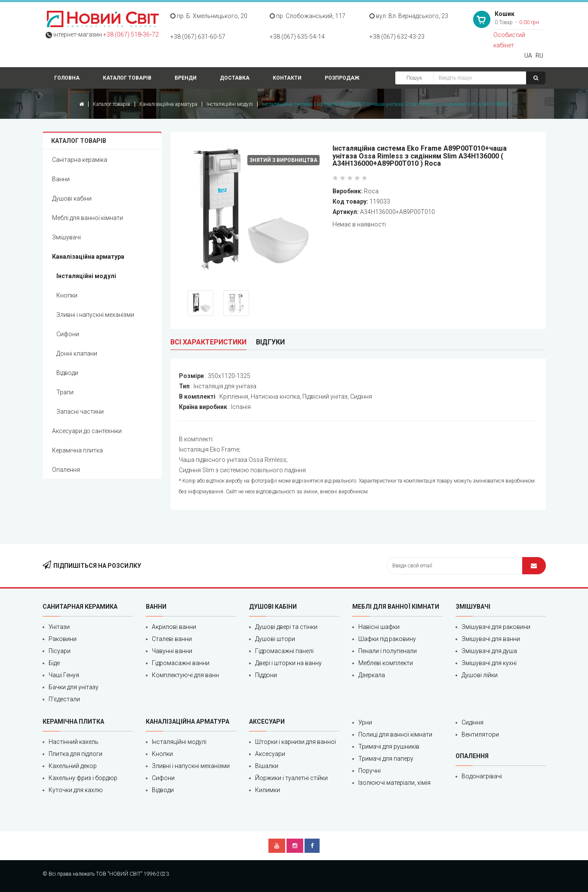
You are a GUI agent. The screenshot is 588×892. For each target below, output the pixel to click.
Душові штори (275, 639)
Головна (67, 78)
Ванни (61, 179)
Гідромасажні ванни (181, 663)
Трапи (65, 392)
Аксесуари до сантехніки (87, 431)
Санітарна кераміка (80, 160)
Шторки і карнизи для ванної (296, 742)
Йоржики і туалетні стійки (291, 778)
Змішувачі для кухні (489, 663)
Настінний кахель (74, 742)
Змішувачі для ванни (491, 639)
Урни (365, 722)
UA (528, 56)
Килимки (268, 790)
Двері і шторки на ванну (288, 663)
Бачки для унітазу (74, 687)
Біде (54, 663)
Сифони (68, 334)
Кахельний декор (73, 766)
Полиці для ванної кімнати (395, 734)
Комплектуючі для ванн (185, 675)
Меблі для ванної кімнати (88, 218)
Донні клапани (77, 353)
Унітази (59, 627)
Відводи (67, 373)
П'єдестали (64, 699)
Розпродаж (342, 78)
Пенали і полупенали (388, 651)
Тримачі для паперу (386, 759)
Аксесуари (270, 754)
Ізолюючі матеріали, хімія (394, 783)
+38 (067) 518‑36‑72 (131, 34)
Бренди (186, 78)
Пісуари (60, 651)
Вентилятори (480, 734)
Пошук (414, 78)
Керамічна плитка (77, 450)
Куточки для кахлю (76, 790)
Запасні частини (80, 412)
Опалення (66, 470)
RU (539, 56)
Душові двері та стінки (286, 627)
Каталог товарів (127, 78)
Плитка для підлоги (75, 754)
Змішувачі (66, 237)
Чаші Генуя (64, 675)
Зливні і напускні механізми (95, 315)
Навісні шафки (379, 627)
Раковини (63, 639)
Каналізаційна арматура (168, 104)
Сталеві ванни (172, 639)
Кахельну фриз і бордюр (83, 778)
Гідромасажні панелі (284, 651)
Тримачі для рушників (389, 746)
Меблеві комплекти (386, 663)
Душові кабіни (72, 198)
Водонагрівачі (482, 776)
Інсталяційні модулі (230, 104)
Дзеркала (372, 675)
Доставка (235, 78)
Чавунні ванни (172, 651)
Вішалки (267, 766)
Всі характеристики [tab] (208, 342)
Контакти (287, 78)
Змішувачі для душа (489, 651)
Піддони (266, 675)
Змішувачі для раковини (496, 627)
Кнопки (67, 295)
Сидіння (473, 722)
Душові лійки (480, 675)
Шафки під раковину (387, 639)
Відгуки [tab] (270, 342)
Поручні (369, 771)
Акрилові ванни (174, 627)
